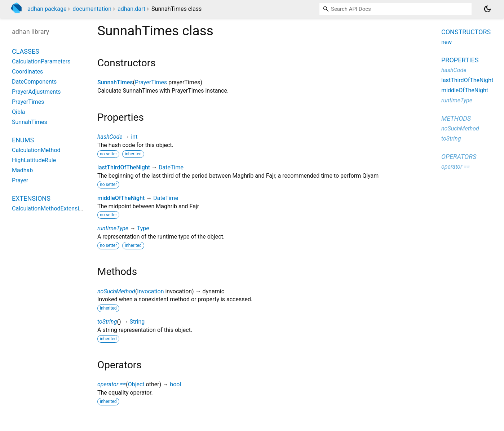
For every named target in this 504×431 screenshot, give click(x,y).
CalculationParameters (41, 61)
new (446, 42)
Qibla (18, 112)
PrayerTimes (151, 82)
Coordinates (27, 72)
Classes (26, 51)
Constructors (466, 32)
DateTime (171, 167)
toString (107, 322)
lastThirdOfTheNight (124, 167)
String (137, 322)
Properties (460, 60)
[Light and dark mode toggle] (487, 9)
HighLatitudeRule (34, 160)
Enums (23, 140)
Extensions (31, 198)
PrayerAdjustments (36, 92)
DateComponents (34, 82)
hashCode (110, 137)
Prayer (20, 180)
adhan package (47, 9)
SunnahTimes (115, 82)
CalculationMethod (36, 150)
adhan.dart (131, 9)
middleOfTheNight (121, 198)
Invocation (150, 291)
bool (175, 384)
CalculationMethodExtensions (50, 208)
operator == (112, 384)
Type (143, 228)
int (134, 137)
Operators (459, 157)
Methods (456, 118)
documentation (92, 9)
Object (136, 384)
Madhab (22, 170)
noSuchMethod (116, 291)
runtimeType (113, 228)
